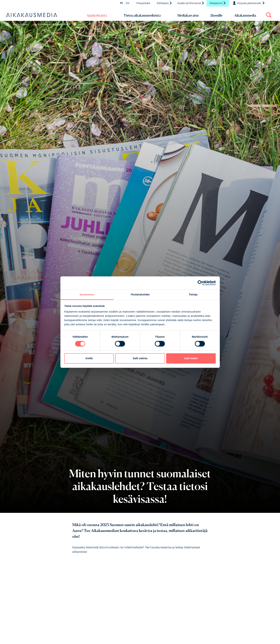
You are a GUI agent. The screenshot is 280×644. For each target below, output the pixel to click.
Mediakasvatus (188, 15)
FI (121, 3)
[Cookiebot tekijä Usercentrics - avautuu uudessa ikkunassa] (200, 283)
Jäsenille (216, 15)
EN (128, 3)
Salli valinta (140, 358)
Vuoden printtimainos (191, 3)
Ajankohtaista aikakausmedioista (52, 25)
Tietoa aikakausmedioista (142, 15)
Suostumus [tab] (87, 294)
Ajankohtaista (97, 15)
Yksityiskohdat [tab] (140, 294)
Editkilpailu (164, 3)
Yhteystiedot (143, 3)
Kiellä (89, 358)
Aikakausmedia (245, 15)
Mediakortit (218, 3)
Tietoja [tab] (193, 294)
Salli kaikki (191, 358)
